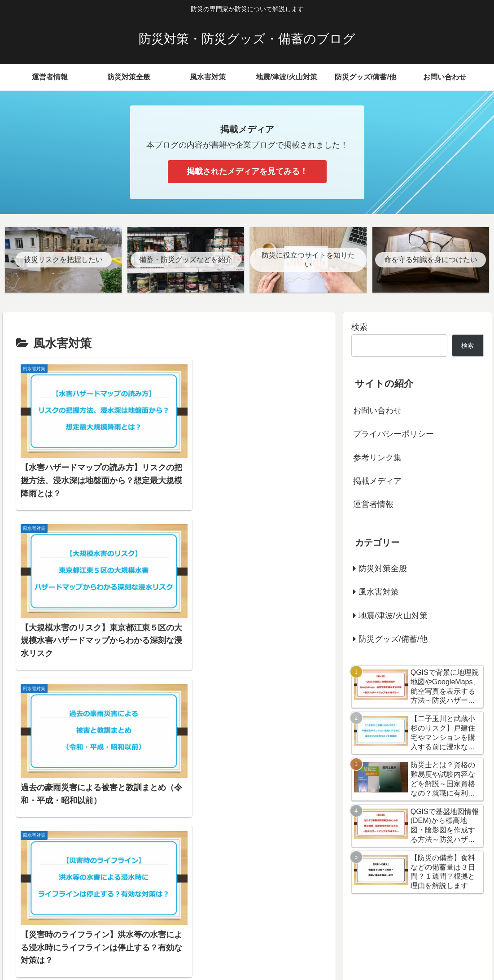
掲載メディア (377, 481)
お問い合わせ (377, 411)
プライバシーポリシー (393, 434)
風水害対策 (204, 952)
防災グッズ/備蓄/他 (319, 952)
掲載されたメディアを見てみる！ (247, 171)
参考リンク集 (377, 458)
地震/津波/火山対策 (256, 952)
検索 (359, 328)
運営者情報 (373, 505)
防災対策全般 (160, 952)
